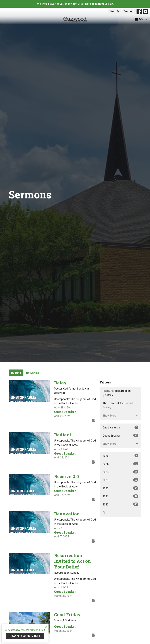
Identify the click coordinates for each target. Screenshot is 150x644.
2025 (121, 464)
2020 (121, 504)
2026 (121, 456)
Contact (129, 11)
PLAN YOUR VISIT (25, 636)
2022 (121, 488)
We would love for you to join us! (76, 4)
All (104, 513)
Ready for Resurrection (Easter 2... (117, 393)
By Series (32, 373)
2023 (121, 480)
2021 (121, 496)
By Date (16, 373)
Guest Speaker (121, 435)
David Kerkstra (121, 427)
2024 (121, 472)
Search (115, 11)
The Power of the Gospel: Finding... (118, 405)
